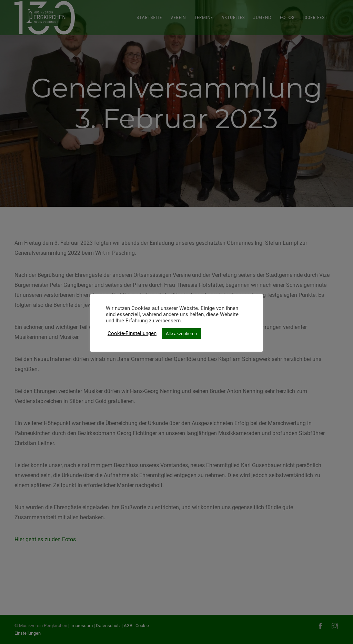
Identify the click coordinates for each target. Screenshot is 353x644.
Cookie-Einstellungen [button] (132, 333)
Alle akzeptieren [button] (181, 334)
